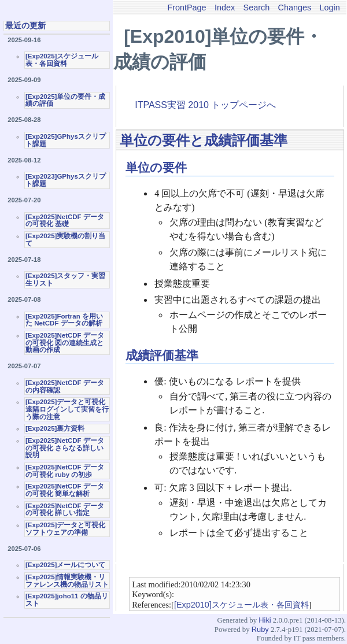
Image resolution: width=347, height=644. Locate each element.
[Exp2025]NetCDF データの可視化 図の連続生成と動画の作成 (65, 343)
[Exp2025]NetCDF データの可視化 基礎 (65, 221)
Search (257, 8)
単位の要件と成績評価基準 (204, 140)
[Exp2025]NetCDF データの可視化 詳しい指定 (65, 510)
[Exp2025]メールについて (65, 565)
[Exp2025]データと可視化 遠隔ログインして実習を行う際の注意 (67, 409)
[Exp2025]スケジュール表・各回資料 (62, 60)
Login (330, 8)
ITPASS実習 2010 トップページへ (205, 105)
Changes (295, 8)
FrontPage (187, 8)
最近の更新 (25, 25)
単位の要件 (156, 167)
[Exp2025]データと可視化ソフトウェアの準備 (65, 529)
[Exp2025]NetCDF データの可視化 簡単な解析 (65, 490)
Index (225, 8)
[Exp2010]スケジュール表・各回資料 (241, 605)
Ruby (260, 629)
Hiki (265, 620)
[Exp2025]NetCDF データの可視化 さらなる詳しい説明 (65, 448)
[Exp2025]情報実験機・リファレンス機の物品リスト (67, 581)
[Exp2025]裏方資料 (55, 428)
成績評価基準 (162, 355)
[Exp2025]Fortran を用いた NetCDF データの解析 (64, 320)
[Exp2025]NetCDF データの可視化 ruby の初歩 (65, 471)
